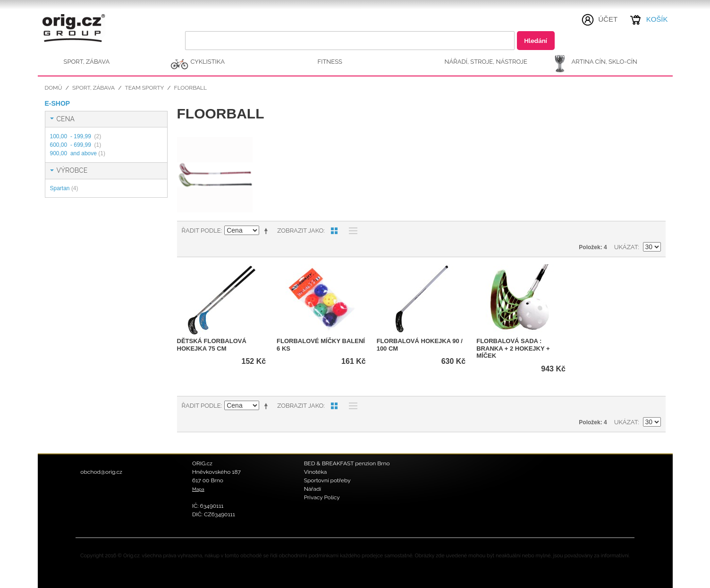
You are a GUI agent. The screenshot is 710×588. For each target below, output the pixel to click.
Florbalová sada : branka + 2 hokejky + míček (513, 348)
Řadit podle (201, 231)
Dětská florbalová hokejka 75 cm (212, 345)
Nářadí (313, 489)
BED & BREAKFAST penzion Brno (347, 463)
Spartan (64, 188)
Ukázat (626, 247)
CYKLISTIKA (208, 62)
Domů (54, 88)
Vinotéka (316, 472)
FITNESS (330, 62)
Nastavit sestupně (268, 231)
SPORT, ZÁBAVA (87, 62)
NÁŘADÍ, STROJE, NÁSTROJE (486, 62)
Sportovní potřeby (327, 480)
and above (78, 153)
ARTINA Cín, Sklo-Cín (604, 62)
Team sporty (144, 88)
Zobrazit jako (300, 231)
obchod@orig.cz (101, 472)
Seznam (351, 231)
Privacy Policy (322, 497)
